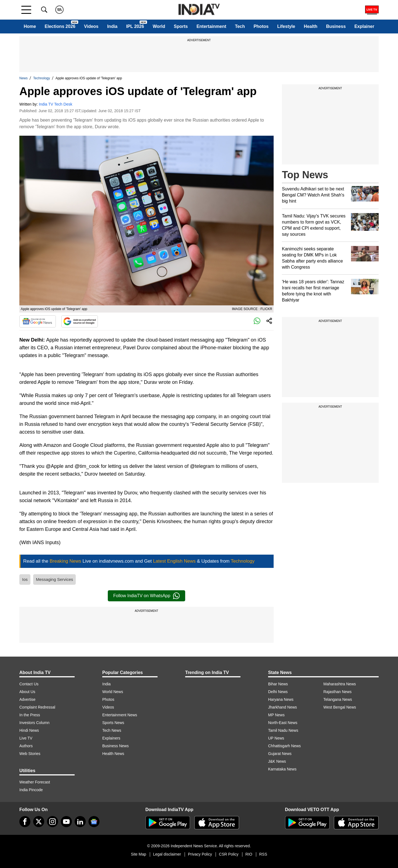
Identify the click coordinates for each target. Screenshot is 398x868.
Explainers (111, 738)
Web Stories (30, 754)
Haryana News (281, 699)
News (23, 78)
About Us (27, 692)
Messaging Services (54, 579)
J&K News (277, 761)
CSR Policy (229, 854)
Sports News (113, 723)
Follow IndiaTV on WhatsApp (146, 596)
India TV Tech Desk (56, 104)
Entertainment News (120, 715)
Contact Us (29, 684)
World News (113, 692)
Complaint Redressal (37, 707)
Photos (261, 26)
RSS (263, 854)
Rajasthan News (337, 692)
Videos (91, 26)
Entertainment (211, 26)
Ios (25, 579)
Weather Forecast (35, 782)
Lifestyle (286, 26)
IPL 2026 (135, 26)
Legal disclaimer (167, 854)
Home (30, 26)
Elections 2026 (60, 26)
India (112, 26)
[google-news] (94, 822)
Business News (116, 746)
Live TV (26, 738)
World (159, 26)
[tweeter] (39, 822)
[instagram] (53, 822)
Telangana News (338, 699)
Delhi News (278, 692)
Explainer (364, 26)
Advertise (27, 699)
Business (336, 26)
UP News (276, 738)
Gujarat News (280, 754)
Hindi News (29, 730)
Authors (26, 746)
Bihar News (278, 684)
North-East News (283, 723)
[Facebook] (25, 822)
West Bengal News (340, 707)
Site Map (138, 854)
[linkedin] (80, 822)
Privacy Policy (200, 854)
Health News (113, 754)
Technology (42, 78)
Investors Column (34, 723)
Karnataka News (282, 769)
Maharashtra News (340, 684)
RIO (249, 854)
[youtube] (66, 822)
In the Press (30, 715)
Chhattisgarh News (284, 746)
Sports (181, 26)
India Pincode (31, 790)
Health (311, 26)
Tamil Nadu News (283, 730)
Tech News (112, 730)
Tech (240, 26)
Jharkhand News (282, 707)
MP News (276, 715)
